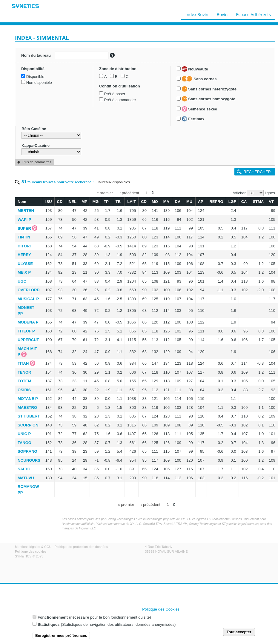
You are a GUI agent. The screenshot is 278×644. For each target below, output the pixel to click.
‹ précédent (129, 193)
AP (201, 202)
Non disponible (39, 83)
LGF (232, 202)
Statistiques (49, 626)
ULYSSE (25, 264)
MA (166, 202)
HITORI (24, 246)
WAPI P (24, 219)
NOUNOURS (29, 460)
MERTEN (26, 211)
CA (244, 202)
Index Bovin (197, 13)
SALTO (24, 469)
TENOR (24, 372)
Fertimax (193, 119)
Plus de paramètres (37, 162)
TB (118, 202)
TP (106, 202)
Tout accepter (239, 633)
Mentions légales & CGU (33, 547)
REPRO (216, 202)
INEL (72, 202)
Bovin (222, 13)
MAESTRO (27, 407)
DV (177, 202)
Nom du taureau (36, 55)
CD (60, 202)
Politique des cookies (31, 551)
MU (189, 202)
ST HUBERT (29, 416)
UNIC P (24, 434)
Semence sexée (199, 109)
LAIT (132, 202)
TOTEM (24, 381)
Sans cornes (199, 79)
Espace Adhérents (253, 13)
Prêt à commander (120, 100)
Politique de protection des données (81, 547)
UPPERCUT (28, 340)
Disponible (35, 77)
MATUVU (26, 478)
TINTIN (24, 237)
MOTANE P (28, 399)
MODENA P (28, 322)
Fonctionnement (53, 618)
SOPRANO (27, 451)
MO (155, 202)
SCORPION (28, 425)
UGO (22, 281)
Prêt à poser (115, 94)
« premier (105, 193)
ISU (49, 202)
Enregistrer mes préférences (61, 637)
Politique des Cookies (161, 610)
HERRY (24, 255)
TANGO (24, 443)
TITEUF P (26, 331)
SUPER (24, 228)
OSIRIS (24, 390)
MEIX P (24, 272)
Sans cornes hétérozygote (209, 89)
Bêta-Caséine (34, 129)
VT (271, 202)
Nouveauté (195, 69)
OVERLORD (29, 290)
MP (85, 202)
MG (95, 202)
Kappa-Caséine (36, 145)
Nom (22, 202)
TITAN (23, 363)
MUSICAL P (28, 299)
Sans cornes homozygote (209, 99)
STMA (258, 202)
